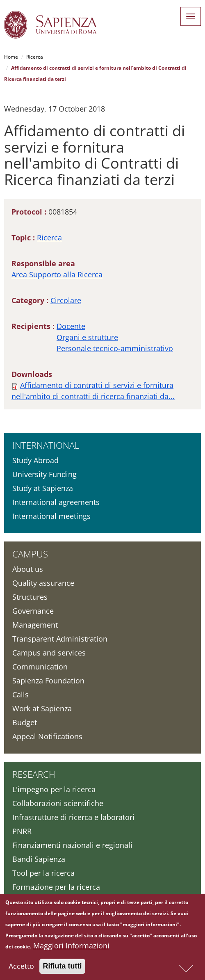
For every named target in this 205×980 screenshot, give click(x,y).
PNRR (22, 831)
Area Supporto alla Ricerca (57, 274)
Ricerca (35, 57)
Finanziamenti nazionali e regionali (72, 845)
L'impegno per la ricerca (54, 789)
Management (35, 625)
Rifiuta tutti (63, 969)
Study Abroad (35, 460)
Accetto (21, 969)
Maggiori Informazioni (71, 948)
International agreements (56, 502)
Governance (33, 611)
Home (11, 57)
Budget (25, 722)
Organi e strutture (87, 337)
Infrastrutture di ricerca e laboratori (73, 817)
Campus (30, 554)
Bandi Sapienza (39, 859)
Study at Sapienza (43, 488)
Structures (30, 597)
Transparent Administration (60, 639)
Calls (20, 694)
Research (34, 774)
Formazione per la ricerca (56, 887)
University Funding (44, 474)
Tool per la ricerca (43, 873)
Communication (40, 667)
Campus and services (49, 653)
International (46, 445)
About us (28, 569)
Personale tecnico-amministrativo (115, 348)
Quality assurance (43, 583)
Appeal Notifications (47, 736)
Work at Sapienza (42, 708)
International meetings (51, 516)
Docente (71, 326)
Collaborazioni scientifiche (58, 803)
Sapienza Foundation (48, 681)
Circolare (66, 300)
